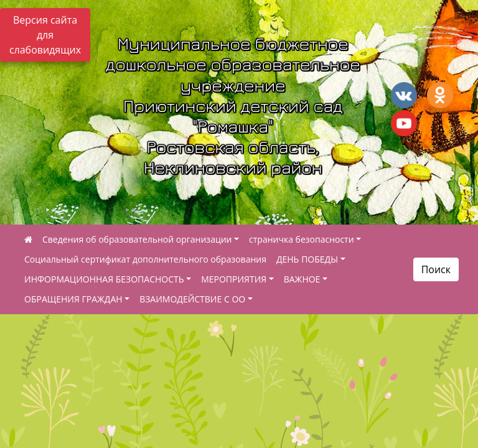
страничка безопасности (302, 239)
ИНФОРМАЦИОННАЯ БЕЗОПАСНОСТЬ (104, 279)
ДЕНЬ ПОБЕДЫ (307, 259)
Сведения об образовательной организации (137, 239)
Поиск (436, 269)
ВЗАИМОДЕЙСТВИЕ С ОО (192, 299)
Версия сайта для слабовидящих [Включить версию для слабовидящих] (45, 35)
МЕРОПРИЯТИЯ (234, 279)
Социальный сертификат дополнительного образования (145, 259)
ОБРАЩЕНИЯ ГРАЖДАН (73, 299)
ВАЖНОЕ (302, 279)
